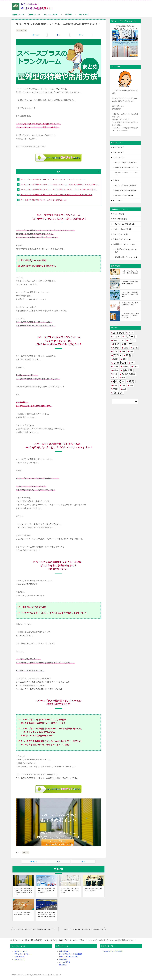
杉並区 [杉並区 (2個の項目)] (125, 359)
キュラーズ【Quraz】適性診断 (126, 185)
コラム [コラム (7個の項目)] (117, 337)
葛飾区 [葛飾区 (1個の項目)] (131, 385)
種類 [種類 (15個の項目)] (132, 381)
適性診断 (68, 15)
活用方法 (26, 853)
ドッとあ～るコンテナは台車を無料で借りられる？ (130, 304)
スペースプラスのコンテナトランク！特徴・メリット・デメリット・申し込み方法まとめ (46, 916)
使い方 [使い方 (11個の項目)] (128, 344)
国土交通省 (63, 959)
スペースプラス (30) (120, 219)
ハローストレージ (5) (120, 234)
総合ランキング (18, 15)
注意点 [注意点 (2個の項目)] (116, 370)
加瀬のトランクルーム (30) (122, 239)
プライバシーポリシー (22, 954)
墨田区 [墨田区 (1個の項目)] (123, 352)
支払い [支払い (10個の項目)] (117, 355)
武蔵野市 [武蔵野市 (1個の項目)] (116, 367)
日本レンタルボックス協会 (68, 957)
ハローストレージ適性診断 (124, 195)
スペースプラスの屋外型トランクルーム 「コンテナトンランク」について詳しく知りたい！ (53, 179)
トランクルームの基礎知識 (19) (124, 224)
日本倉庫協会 (64, 951)
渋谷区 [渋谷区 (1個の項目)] (115, 374)
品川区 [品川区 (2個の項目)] (135, 348)
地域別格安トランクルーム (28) (124, 244)
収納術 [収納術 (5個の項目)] (116, 348)
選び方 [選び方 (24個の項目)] (118, 393)
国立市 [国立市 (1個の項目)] (115, 352)
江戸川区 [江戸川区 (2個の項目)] (126, 367)
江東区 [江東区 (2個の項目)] (136, 367)
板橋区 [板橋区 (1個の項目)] (132, 363)
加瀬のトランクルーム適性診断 (126, 190)
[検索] (125, 401)
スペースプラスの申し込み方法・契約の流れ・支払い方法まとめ (70, 891)
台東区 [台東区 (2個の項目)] (126, 348)
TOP (41, 940)
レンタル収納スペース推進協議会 (71, 954)
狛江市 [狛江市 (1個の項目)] (123, 378)
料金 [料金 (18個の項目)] (128, 355)
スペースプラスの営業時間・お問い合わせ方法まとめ (23, 914)
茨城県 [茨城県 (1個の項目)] (123, 385)
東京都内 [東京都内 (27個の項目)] (120, 363)
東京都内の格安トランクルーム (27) (126, 251)
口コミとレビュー (51, 15)
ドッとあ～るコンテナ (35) (122, 229)
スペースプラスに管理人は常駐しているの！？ (93, 890)
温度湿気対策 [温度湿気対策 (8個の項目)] (128, 374)
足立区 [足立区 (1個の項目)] (124, 389)
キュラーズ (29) (118, 214)
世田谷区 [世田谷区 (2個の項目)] (116, 344)
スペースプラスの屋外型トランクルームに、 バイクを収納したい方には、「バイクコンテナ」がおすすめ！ (59, 190)
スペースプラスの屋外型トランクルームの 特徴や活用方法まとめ (44, 200)
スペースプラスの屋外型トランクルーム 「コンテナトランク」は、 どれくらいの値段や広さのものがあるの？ (60, 184)
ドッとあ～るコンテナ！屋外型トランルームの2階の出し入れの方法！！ (130, 315)
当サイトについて (21, 951)
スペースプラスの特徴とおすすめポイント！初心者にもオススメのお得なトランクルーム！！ (23, 892)
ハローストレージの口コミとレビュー (127, 174)
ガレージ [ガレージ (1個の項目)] (131, 333)
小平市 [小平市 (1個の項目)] (131, 352)
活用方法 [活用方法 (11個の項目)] (127, 370)
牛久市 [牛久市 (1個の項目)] (115, 378)
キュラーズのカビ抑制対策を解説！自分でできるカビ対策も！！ (130, 294)
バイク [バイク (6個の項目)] (132, 340)
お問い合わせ (19, 957)
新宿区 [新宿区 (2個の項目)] (116, 359)
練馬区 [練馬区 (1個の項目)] (115, 385)
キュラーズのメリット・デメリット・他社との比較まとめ (130, 272)
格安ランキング (34, 15)
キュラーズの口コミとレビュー (126, 162)
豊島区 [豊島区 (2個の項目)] (116, 389)
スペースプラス (21, 30)
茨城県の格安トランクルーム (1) (126, 257)
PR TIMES (63, 965)
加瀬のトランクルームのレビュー (127, 167)
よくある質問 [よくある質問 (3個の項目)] (118, 333)
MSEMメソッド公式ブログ (113, 951)
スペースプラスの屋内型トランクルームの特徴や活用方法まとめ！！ (35, 929)
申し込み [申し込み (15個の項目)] (119, 381)
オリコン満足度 (65, 962)
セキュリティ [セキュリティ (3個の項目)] (118, 340)
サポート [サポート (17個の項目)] (130, 337)
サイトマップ (84, 15)
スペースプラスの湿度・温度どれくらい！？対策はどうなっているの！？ (46, 891)
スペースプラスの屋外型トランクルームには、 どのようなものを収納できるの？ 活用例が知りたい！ (56, 195)
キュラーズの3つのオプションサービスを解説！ (130, 283)
